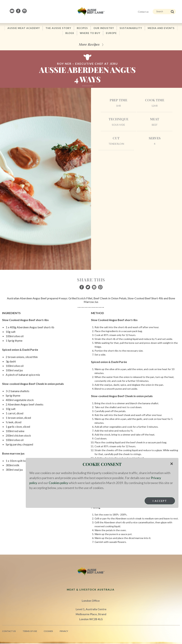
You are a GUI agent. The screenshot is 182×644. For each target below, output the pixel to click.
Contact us (143, 12)
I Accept (160, 501)
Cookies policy (59, 483)
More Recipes (89, 45)
